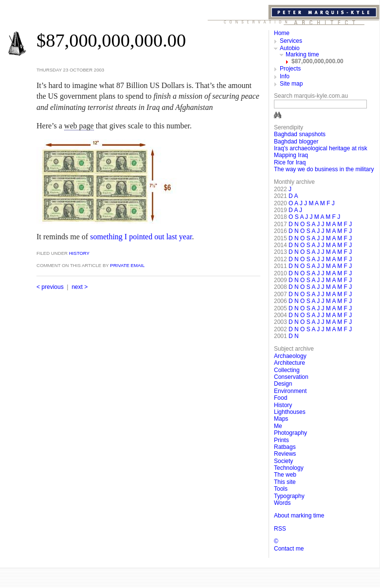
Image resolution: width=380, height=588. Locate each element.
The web (285, 475)
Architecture (290, 363)
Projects (290, 69)
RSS (280, 529)
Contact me (289, 549)
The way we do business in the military (324, 169)
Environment (290, 391)
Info (285, 76)
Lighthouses (290, 412)
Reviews (285, 454)
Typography (289, 496)
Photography (290, 433)
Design (283, 384)
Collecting (287, 370)
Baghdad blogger (296, 142)
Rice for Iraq (290, 162)
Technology (289, 468)
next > (80, 287)
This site (285, 482)
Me (278, 426)
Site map (291, 84)
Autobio (290, 48)
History (79, 253)
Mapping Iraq (291, 155)
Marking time (302, 54)
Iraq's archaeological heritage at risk (321, 148)
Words (282, 503)
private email (127, 265)
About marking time (299, 516)
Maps (281, 419)
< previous (50, 287)
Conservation (291, 377)
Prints (281, 440)
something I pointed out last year (141, 237)
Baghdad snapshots (300, 134)
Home (282, 33)
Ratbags (285, 447)
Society (283, 461)
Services (291, 41)
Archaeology (290, 356)
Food (280, 398)
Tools (281, 489)
